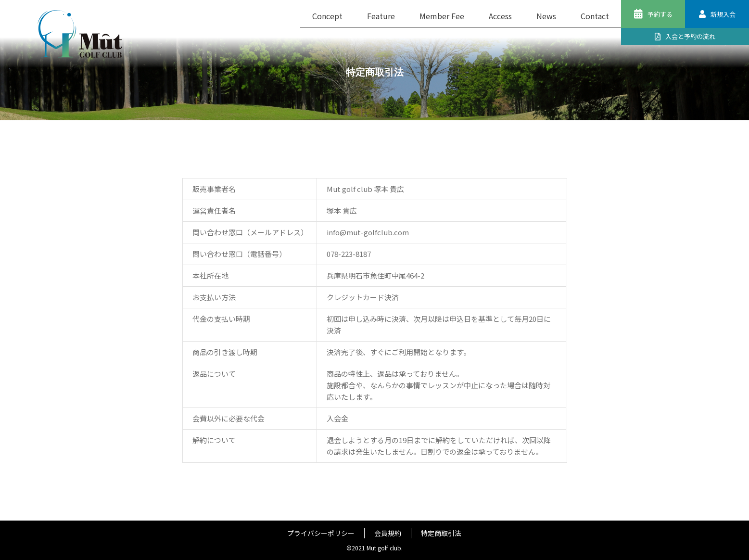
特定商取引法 (441, 533)
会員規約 (388, 533)
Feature (381, 16)
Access (500, 16)
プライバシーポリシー (321, 533)
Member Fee (442, 16)
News (546, 16)
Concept (327, 16)
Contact (595, 16)
